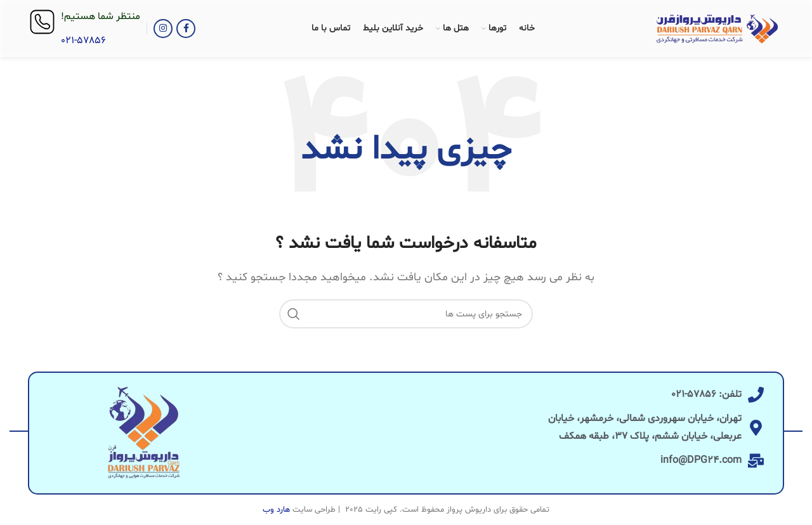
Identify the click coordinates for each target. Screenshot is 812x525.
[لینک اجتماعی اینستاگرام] (163, 29)
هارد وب (276, 510)
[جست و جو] (406, 314)
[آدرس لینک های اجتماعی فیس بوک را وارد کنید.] (186, 29)
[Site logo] (717, 29)
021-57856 (83, 41)
